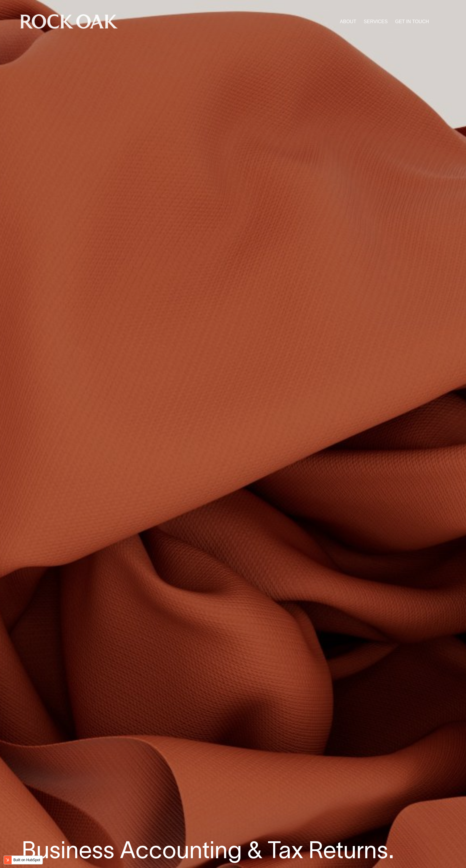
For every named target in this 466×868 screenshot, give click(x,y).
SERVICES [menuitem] (376, 22)
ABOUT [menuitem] (348, 22)
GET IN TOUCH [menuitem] (412, 22)
